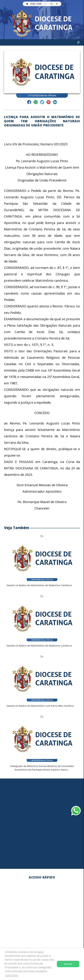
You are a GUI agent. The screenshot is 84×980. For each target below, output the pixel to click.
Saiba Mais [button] (12, 976)
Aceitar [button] (68, 964)
